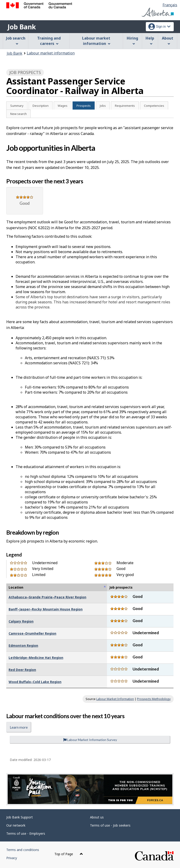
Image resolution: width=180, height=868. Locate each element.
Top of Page (69, 854)
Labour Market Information (115, 699)
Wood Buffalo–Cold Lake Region (35, 682)
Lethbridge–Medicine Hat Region (36, 658)
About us (97, 817)
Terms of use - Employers (26, 833)
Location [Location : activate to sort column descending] (16, 587)
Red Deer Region (22, 670)
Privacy (12, 858)
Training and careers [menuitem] (49, 41)
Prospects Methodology (154, 699)
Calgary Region (21, 621)
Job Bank (22, 27)
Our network (16, 825)
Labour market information (51, 53)
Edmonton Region (23, 645)
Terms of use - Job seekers (110, 825)
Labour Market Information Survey (90, 740)
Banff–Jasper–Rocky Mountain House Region (46, 609)
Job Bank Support (20, 817)
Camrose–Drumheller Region (32, 633)
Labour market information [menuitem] (96, 41)
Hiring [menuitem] (132, 40)
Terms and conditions (23, 850)
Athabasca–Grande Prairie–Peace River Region (47, 597)
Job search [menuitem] (16, 40)
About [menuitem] (168, 40)
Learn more (19, 727)
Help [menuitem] (150, 40)
